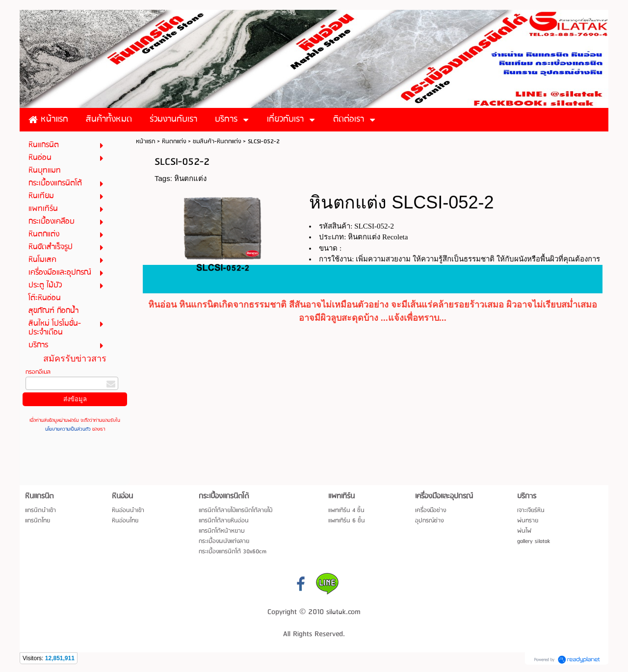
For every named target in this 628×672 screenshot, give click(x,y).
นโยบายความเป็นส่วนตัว (69, 429)
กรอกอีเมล (38, 372)
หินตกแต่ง (174, 142)
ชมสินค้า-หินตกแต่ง (217, 142)
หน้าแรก (145, 142)
